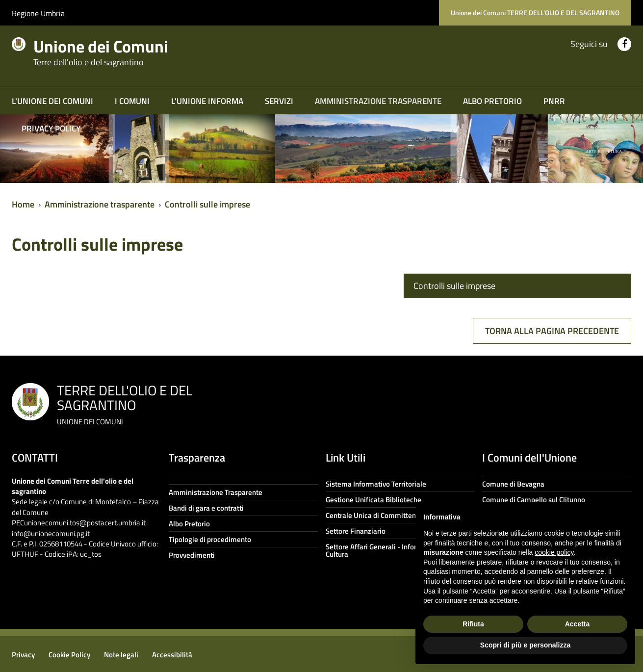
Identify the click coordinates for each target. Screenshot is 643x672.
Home (23, 204)
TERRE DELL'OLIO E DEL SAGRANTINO (125, 403)
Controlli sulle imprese (207, 204)
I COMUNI (132, 101)
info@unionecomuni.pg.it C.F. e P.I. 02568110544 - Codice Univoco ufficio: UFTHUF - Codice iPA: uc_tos (85, 544)
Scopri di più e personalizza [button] (525, 645)
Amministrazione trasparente (378, 101)
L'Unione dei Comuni (52, 101)
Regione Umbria (38, 13)
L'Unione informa (207, 101)
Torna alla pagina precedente (552, 331)
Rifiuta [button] (473, 624)
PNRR (554, 101)
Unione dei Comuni (112, 50)
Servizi (279, 101)
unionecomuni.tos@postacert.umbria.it (85, 523)
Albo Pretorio (492, 101)
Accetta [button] (578, 624)
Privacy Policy (51, 129)
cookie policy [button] (554, 552)
